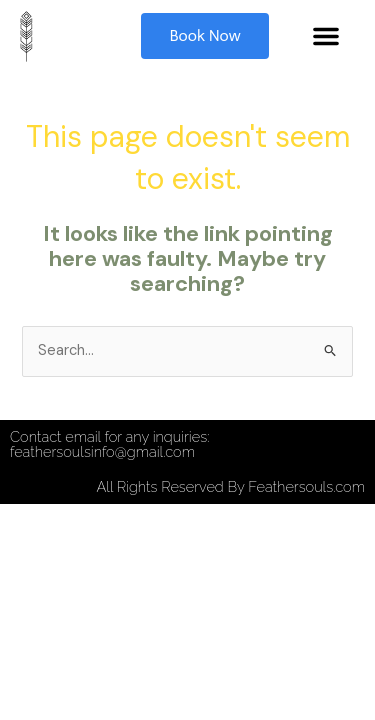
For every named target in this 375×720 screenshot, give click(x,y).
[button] (326, 36)
